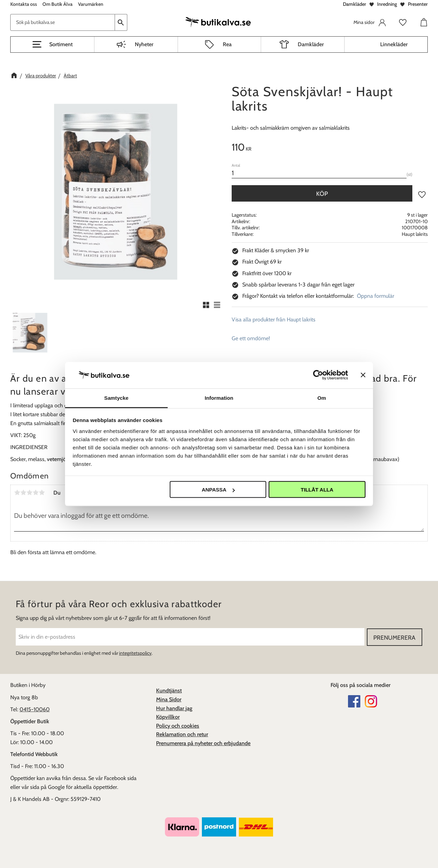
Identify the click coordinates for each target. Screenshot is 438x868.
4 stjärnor (36, 493)
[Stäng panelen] (363, 375)
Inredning (387, 4)
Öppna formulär (376, 296)
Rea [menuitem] (227, 44)
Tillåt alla (317, 490)
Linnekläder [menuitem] (394, 44)
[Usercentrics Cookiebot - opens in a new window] (318, 375)
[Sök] (121, 22)
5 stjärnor (42, 493)
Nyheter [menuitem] (144, 44)
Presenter (418, 4)
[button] (52, 44)
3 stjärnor (29, 493)
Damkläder (355, 4)
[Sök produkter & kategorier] (63, 22)
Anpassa (218, 490)
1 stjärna (17, 493)
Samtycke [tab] (117, 398)
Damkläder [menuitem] (311, 44)
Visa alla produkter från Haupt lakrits (274, 320)
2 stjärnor (23, 493)
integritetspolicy (135, 653)
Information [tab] (219, 398)
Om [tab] (321, 398)
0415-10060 (35, 709)
